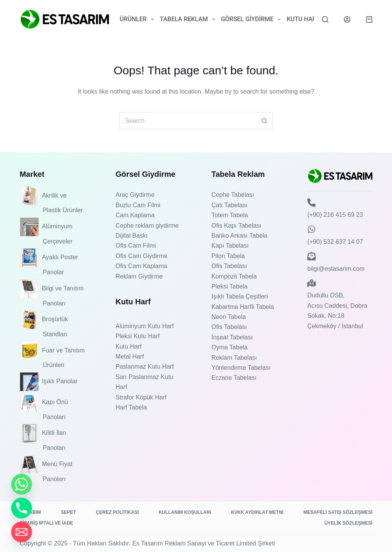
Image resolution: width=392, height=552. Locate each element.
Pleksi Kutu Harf (138, 336)
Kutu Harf (308, 19)
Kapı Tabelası (230, 246)
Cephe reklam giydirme (147, 226)
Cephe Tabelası (233, 195)
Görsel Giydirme (252, 19)
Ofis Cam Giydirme (142, 256)
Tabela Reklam (189, 19)
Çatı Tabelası (229, 205)
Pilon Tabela (228, 256)
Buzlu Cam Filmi (138, 205)
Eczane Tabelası (234, 378)
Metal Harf (130, 357)
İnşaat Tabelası (232, 337)
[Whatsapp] (22, 484)
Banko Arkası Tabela (240, 236)
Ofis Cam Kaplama (141, 266)
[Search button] (264, 121)
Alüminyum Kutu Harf (145, 326)
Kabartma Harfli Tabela (243, 307)
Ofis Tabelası (229, 266)
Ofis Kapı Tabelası (236, 226)
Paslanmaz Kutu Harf (145, 367)
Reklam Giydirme (139, 276)
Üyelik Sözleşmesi (348, 523)
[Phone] (22, 508)
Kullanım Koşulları (185, 512)
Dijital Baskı (132, 236)
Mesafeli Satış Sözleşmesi (338, 512)
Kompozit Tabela (234, 276)
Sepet (68, 512)
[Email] (22, 532)
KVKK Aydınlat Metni (257, 512)
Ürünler (138, 19)
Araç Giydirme (135, 195)
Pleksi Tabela (230, 286)
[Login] (347, 19)
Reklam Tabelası (234, 358)
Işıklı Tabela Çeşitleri (240, 296)
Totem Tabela (230, 215)
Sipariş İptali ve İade (46, 523)
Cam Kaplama (135, 215)
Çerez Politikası (117, 512)
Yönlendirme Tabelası (241, 368)
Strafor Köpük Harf (141, 397)
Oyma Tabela (230, 347)
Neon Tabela (229, 317)
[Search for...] (187, 121)
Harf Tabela (131, 407)
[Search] (325, 19)
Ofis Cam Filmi (136, 246)
